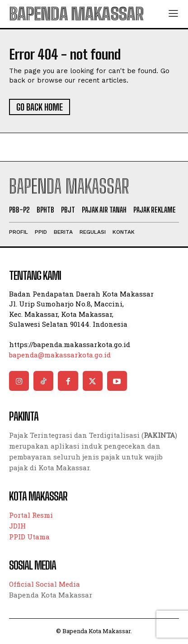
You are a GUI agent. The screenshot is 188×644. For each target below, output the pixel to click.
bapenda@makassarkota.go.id (60, 355)
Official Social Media (45, 584)
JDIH (17, 526)
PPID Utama (29, 537)
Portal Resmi (31, 515)
